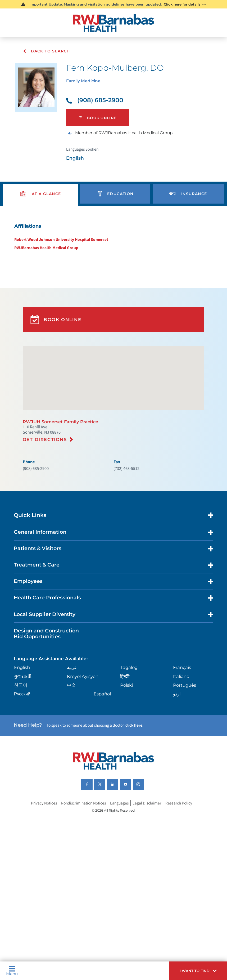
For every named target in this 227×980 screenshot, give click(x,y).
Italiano (181, 716)
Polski (127, 726)
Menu (13, 970)
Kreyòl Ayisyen (84, 716)
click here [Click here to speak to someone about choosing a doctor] (145, 768)
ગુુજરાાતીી (24, 716)
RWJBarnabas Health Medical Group (44, 259)
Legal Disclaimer (150, 851)
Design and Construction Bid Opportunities (50, 671)
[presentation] (41, 202)
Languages (121, 851)
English (24, 707)
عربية (72, 707)
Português (185, 726)
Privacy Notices (39, 851)
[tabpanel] (113, 247)
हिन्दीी (124, 716)
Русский (24, 735)
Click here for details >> (185, 5)
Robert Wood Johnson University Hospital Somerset (59, 250)
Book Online (99, 122)
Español (103, 735)
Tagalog (129, 707)
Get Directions (47, 464)
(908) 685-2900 (97, 103)
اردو (176, 735)
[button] (195, 970)
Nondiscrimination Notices (82, 851)
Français (182, 707)
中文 (72, 726)
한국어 (22, 726)
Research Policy (183, 851)
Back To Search (47, 51)
